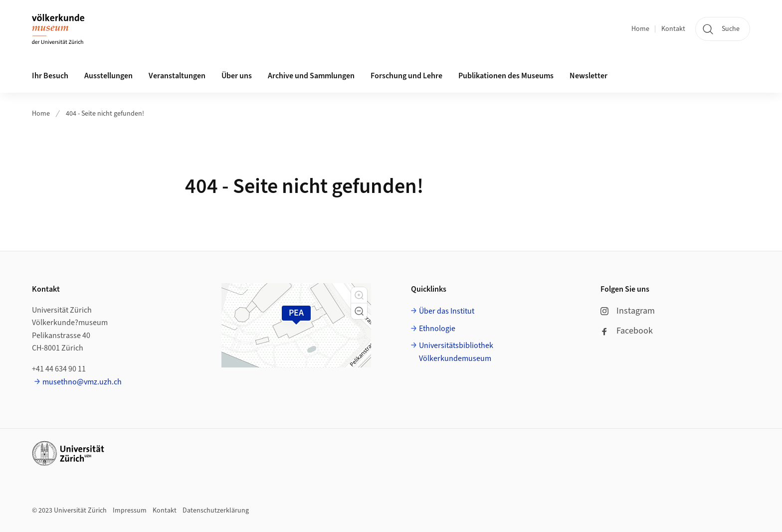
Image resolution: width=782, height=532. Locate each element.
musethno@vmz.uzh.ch (82, 382)
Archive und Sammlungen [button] (311, 76)
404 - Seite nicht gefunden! (105, 114)
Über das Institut (447, 311)
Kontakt (673, 29)
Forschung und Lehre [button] (406, 76)
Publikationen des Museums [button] (506, 76)
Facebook (627, 331)
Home (640, 29)
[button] (359, 295)
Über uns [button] (237, 76)
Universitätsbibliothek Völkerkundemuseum (456, 352)
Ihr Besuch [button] (50, 76)
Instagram (628, 311)
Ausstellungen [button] (108, 76)
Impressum (130, 511)
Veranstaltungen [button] (177, 76)
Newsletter (588, 76)
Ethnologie (437, 329)
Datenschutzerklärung (216, 511)
